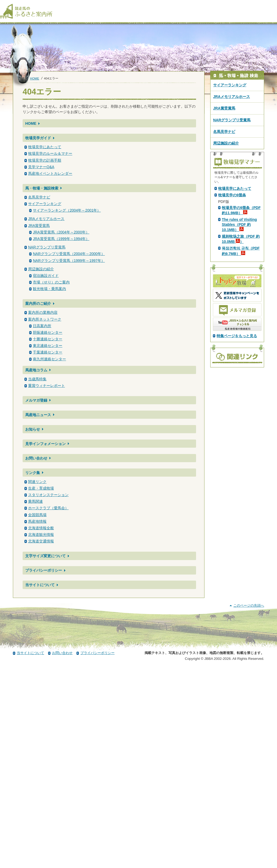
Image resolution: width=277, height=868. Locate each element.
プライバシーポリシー (44, 570)
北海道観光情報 (41, 535)
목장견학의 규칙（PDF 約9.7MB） (241, 343)
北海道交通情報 (41, 541)
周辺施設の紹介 (41, 269)
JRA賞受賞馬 (39, 226)
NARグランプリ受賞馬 (47, 247)
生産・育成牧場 (41, 488)
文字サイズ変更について (45, 556)
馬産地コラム (36, 370)
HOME (35, 78)
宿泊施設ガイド (46, 276)
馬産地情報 (37, 521)
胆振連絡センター (48, 332)
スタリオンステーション (48, 495)
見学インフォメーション (45, 444)
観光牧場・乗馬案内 (49, 289)
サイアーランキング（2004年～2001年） (67, 210)
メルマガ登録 (36, 400)
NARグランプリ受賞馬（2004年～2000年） (69, 254)
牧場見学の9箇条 (232, 288)
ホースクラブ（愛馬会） (48, 508)
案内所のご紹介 (38, 303)
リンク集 (33, 473)
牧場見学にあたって (45, 147)
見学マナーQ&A (41, 167)
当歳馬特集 (37, 379)
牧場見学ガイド (38, 138)
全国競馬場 (37, 515)
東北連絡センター (48, 346)
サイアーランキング (45, 204)
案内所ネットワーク (45, 319)
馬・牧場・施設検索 (42, 188)
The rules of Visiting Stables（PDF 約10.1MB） (239, 317)
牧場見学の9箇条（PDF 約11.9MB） (241, 303)
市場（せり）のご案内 (51, 282)
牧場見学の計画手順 (45, 160)
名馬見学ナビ (39, 197)
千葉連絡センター (48, 352)
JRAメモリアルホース (46, 219)
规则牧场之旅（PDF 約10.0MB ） (241, 332)
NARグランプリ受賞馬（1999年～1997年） (69, 261)
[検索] (274, 5)
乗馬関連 (35, 501)
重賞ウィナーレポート (47, 386)
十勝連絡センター (48, 339)
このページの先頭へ (249, 805)
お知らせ (33, 429)
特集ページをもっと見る (237, 428)
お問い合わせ (36, 458)
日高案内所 (42, 326)
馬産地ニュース (38, 415)
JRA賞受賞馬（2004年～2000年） (61, 232)
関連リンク (37, 482)
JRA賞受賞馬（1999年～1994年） (61, 239)
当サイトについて (40, 585)
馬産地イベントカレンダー (50, 173)
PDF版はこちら (232, 233)
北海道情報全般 (41, 528)
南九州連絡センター (49, 359)
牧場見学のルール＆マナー (50, 153)
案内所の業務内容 (43, 312)
